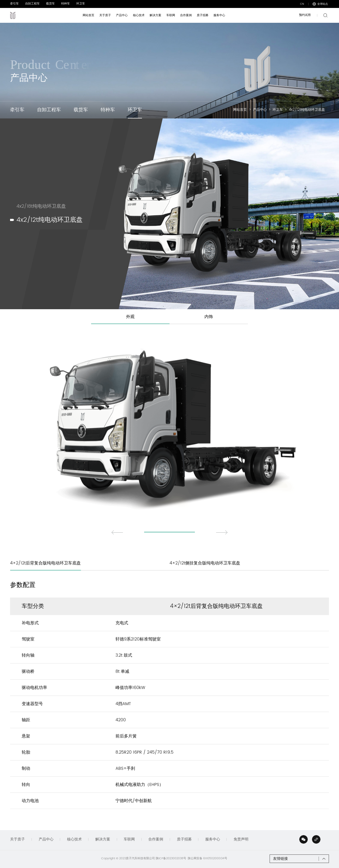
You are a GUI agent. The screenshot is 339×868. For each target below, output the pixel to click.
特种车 (66, 4)
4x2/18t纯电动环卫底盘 (41, 215)
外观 (130, 328)
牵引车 (14, 4)
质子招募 (184, 839)
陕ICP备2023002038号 (171, 858)
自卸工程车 (32, 4)
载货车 (50, 4)
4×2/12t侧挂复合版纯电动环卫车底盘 (205, 575)
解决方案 (103, 839)
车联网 (129, 839)
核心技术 (74, 839)
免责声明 (241, 839)
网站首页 (240, 110)
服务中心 (213, 839)
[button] (117, 544)
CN (302, 4)
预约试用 (305, 15)
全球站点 (320, 4)
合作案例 (156, 839)
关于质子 (17, 839)
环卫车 (81, 4)
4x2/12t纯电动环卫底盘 (307, 110)
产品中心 (260, 110)
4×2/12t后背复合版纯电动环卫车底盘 (45, 575)
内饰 (209, 328)
